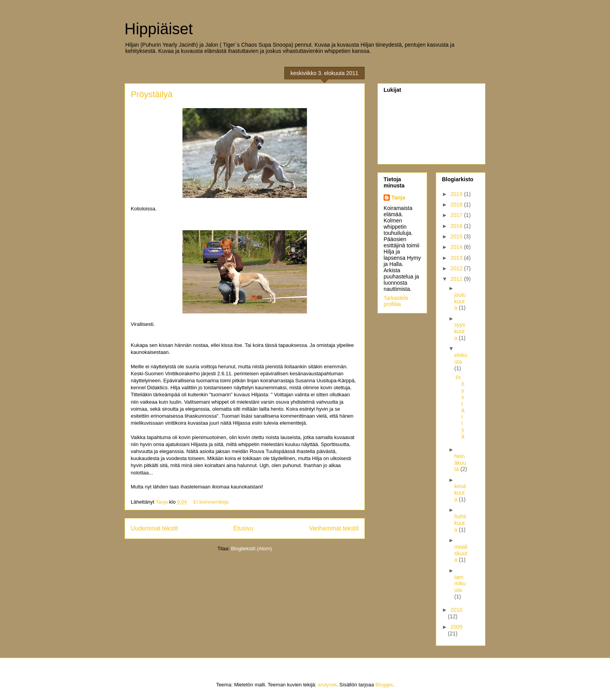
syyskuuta (460, 331)
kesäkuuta (460, 493)
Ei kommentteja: (212, 502)
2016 (457, 226)
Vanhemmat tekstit (334, 528)
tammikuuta (460, 584)
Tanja (398, 198)
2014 (457, 247)
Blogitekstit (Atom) (252, 549)
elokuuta (461, 358)
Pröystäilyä (152, 94)
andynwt (327, 685)
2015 (457, 236)
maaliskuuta (461, 553)
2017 (457, 215)
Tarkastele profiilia (396, 301)
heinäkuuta (460, 463)
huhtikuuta (460, 523)
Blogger (384, 685)
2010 (457, 610)
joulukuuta (460, 301)
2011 (457, 279)
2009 (457, 627)
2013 (457, 258)
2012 (457, 268)
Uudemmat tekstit (154, 528)
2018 (457, 205)
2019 (457, 194)
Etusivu (243, 528)
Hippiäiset (159, 29)
